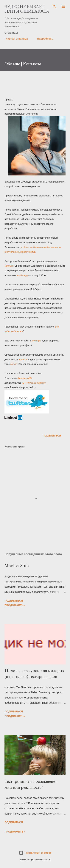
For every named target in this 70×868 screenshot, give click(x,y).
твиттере (36, 341)
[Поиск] (54, 7)
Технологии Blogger (35, 853)
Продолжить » (15, 605)
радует (14, 364)
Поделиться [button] (52, 435)
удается (23, 359)
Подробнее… (45, 39)
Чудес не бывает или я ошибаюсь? (27, 9)
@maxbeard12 (25, 378)
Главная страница (16, 39)
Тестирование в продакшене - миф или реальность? (31, 784)
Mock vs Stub (17, 565)
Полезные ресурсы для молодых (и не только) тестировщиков (34, 673)
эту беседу (22, 275)
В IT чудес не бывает (34, 383)
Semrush (9, 266)
